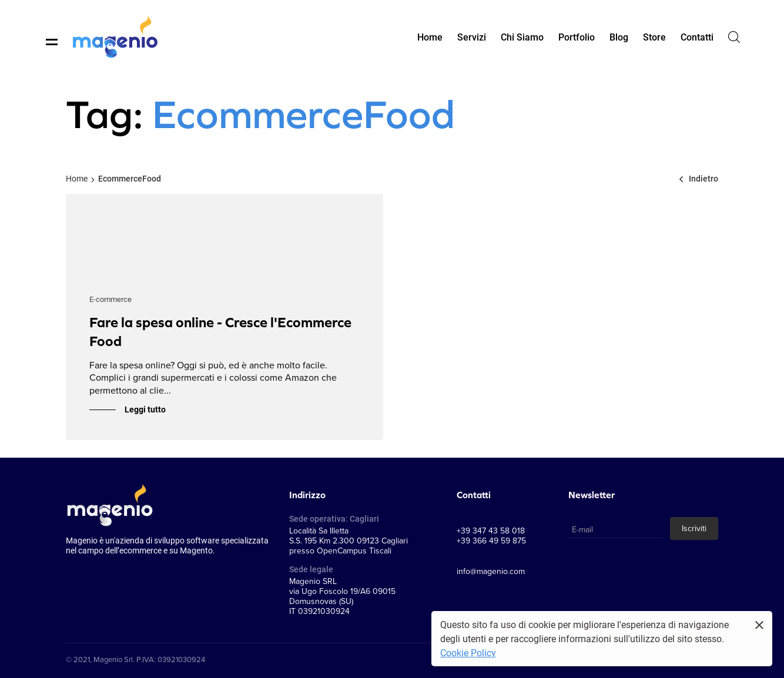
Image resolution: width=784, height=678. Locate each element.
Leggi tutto (145, 409)
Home (77, 178)
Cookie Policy (468, 652)
